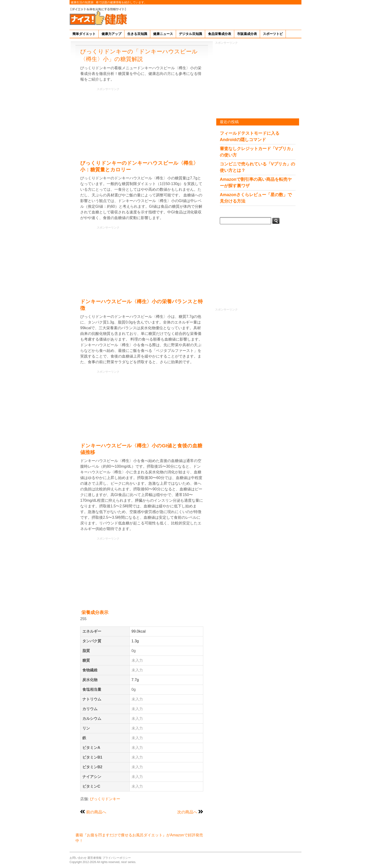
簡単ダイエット (84, 34)
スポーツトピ (273, 34)
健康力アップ (111, 34)
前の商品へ (96, 812)
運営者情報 (94, 858)
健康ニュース (163, 34)
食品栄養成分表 (220, 34)
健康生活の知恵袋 (82, 2)
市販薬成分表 (247, 34)
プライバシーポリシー (117, 858)
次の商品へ (187, 812)
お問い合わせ (78, 858)
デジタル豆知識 (190, 34)
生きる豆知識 (137, 34)
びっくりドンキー (105, 799)
